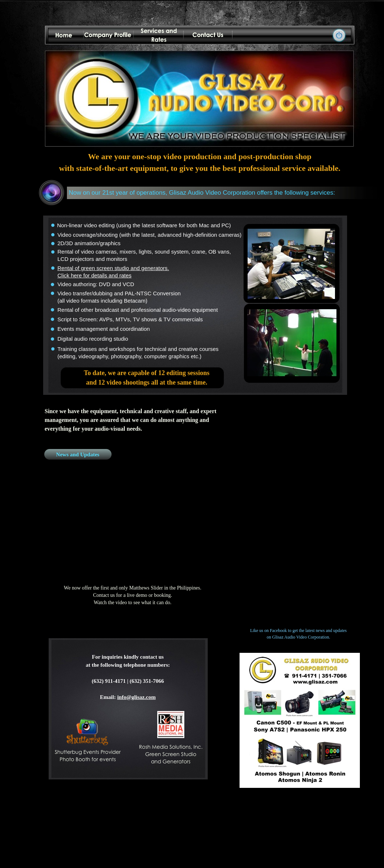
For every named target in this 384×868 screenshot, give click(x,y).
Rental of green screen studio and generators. (113, 268)
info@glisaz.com (136, 697)
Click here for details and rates (95, 275)
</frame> (298, 514)
